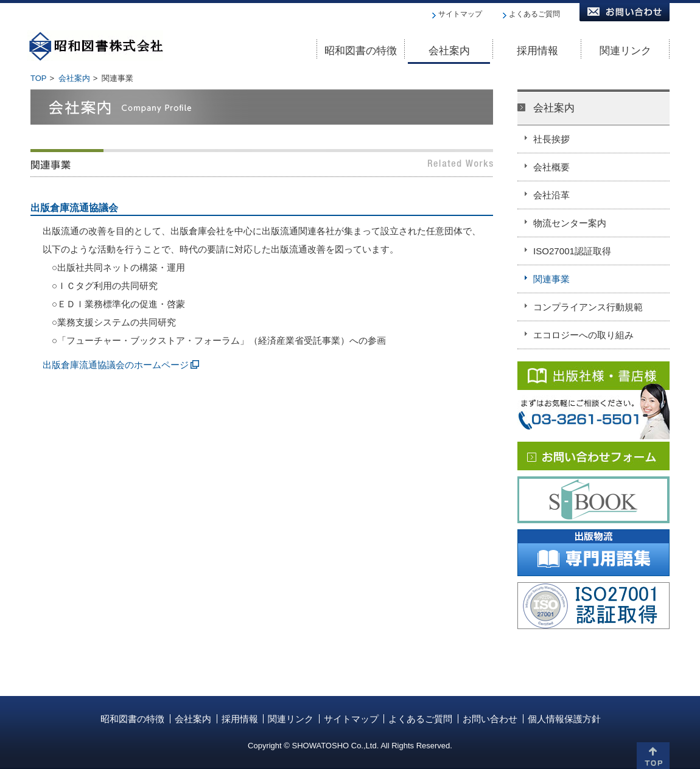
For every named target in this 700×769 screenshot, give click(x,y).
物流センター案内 (570, 223)
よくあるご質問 (534, 14)
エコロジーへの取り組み (583, 335)
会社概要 (551, 167)
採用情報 (240, 719)
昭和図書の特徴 (132, 719)
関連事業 (551, 279)
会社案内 (74, 78)
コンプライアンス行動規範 (588, 307)
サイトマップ (460, 14)
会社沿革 (551, 195)
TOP (39, 78)
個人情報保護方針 (564, 719)
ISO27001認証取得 (572, 251)
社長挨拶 (551, 139)
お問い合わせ (490, 719)
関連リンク (291, 719)
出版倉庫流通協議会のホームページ (116, 365)
